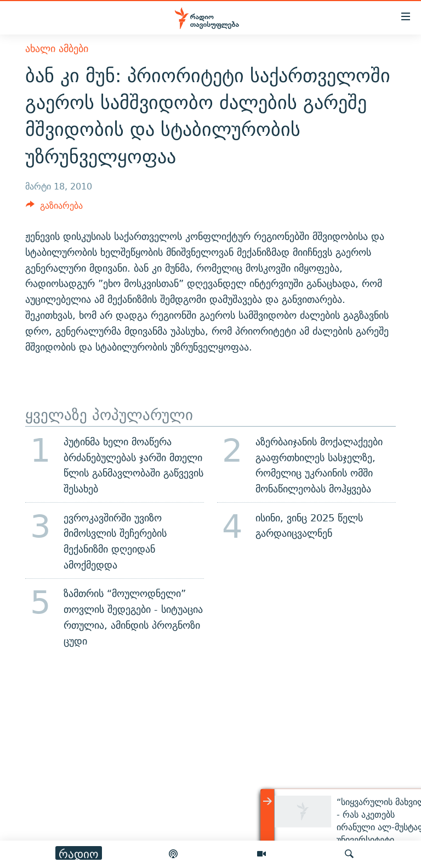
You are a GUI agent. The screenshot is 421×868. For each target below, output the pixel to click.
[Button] (54, 208)
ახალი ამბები (57, 48)
